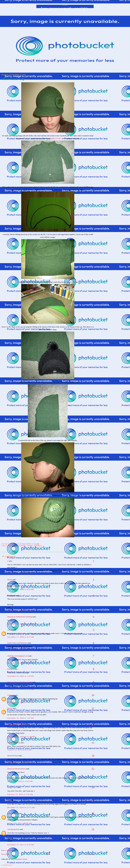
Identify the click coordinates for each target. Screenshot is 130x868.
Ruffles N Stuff (56, 138)
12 (93, 724)
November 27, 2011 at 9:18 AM (21, 845)
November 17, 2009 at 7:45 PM (20, 650)
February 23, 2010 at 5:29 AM (20, 794)
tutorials (38, 546)
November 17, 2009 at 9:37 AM (21, 637)
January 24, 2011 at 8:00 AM (20, 823)
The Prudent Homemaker (16, 724)
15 (93, 769)
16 (93, 787)
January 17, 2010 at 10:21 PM (20, 781)
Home (48, 854)
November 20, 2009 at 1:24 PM (20, 676)
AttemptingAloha (13, 829)
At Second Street (65, 5)
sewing (30, 546)
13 (93, 743)
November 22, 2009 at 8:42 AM (21, 689)
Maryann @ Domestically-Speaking (20, 617)
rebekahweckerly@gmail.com (18, 656)
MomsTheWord (13, 756)
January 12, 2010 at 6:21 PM (19, 750)
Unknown (11, 695)
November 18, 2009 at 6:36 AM (21, 663)
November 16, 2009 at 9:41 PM (20, 589)
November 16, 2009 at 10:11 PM (21, 611)
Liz (8, 800)
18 (93, 813)
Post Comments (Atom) (19, 859)
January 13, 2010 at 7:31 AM (20, 763)
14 (93, 756)
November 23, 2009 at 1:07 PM (20, 718)
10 (93, 695)
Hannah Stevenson (14, 743)
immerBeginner (13, 813)
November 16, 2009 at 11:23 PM (21, 624)
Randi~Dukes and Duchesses (17, 643)
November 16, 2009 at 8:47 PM (20, 574)
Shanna (10, 708)
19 (93, 829)
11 (93, 708)
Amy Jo (10, 630)
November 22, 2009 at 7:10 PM (20, 702)
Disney (10, 580)
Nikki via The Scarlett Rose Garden (20, 682)
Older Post (91, 854)
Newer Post (5, 854)
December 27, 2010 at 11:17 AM (21, 807)
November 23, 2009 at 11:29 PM (21, 737)
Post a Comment (7, 850)
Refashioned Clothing (17, 546)
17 (93, 800)
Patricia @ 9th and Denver (16, 769)
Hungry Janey (12, 787)
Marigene (11, 669)
